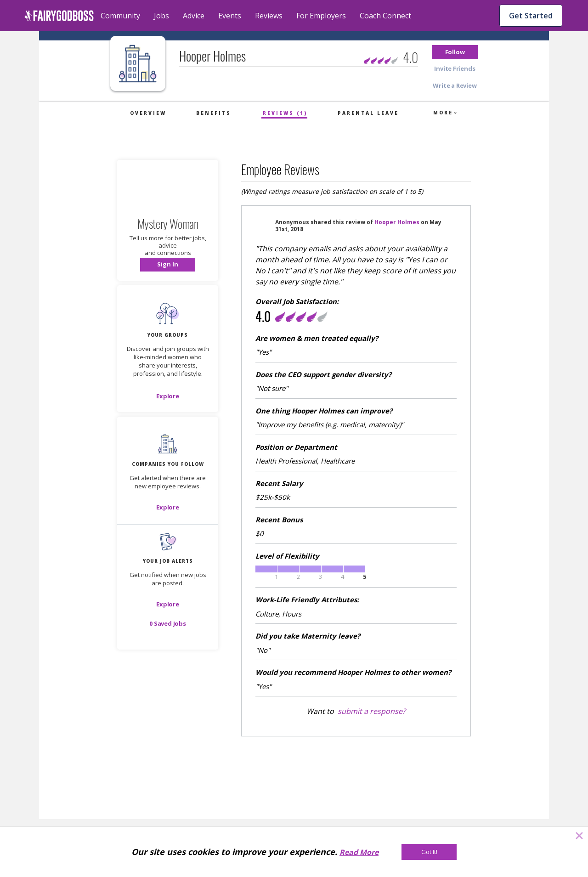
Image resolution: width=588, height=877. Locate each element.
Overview (148, 113)
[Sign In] (168, 265)
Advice (194, 16)
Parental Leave (368, 113)
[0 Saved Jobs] (168, 623)
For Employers (321, 16)
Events (230, 16)
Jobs (161, 16)
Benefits (214, 113)
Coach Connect (385, 16)
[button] (455, 52)
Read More (359, 852)
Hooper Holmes (397, 222)
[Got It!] (429, 852)
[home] (59, 16)
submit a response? (372, 711)
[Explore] (168, 396)
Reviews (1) (285, 113)
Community (120, 16)
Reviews (269, 16)
